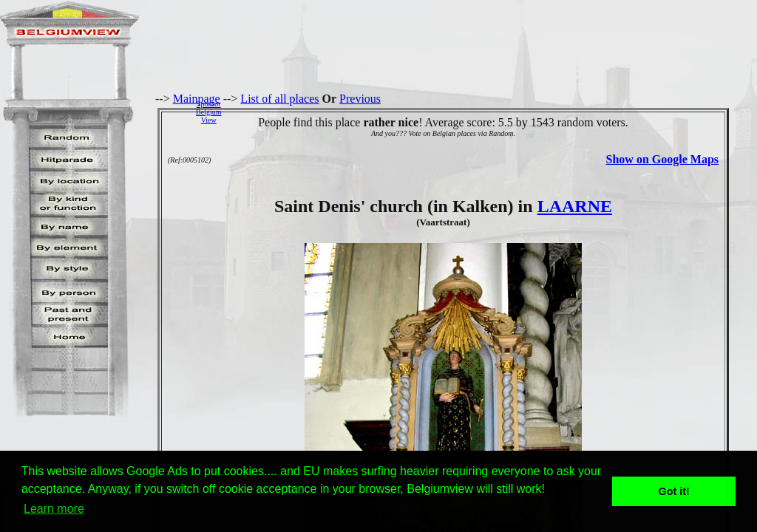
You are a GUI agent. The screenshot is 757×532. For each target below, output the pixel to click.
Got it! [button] (674, 491)
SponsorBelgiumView (208, 112)
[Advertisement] (493, 112)
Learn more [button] (54, 509)
